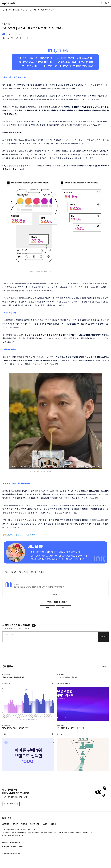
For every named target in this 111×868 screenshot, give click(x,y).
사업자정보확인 (26, 833)
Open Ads (9, 3)
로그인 (107, 3)
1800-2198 (90, 833)
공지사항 (15, 824)
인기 (27, 10)
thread (13, 847)
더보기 (106, 666)
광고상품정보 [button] (42, 10)
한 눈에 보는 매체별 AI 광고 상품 (67, 677)
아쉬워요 (64, 608)
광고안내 (53, 824)
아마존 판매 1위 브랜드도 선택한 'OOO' (15, 728)
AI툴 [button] (50, 10)
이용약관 (5, 843)
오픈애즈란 (6, 824)
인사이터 (33, 10)
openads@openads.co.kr (15, 835)
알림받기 (55, 594)
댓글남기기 (103, 637)
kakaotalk (21, 847)
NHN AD (7, 818)
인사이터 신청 (34, 824)
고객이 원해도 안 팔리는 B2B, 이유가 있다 (70, 728)
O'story (16, 10)
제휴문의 (24, 824)
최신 (22, 10)
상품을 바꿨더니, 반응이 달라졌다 (13, 677)
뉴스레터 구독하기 (11, 804)
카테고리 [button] (7, 10)
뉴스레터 (45, 824)
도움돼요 (47, 608)
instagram (6, 847)
